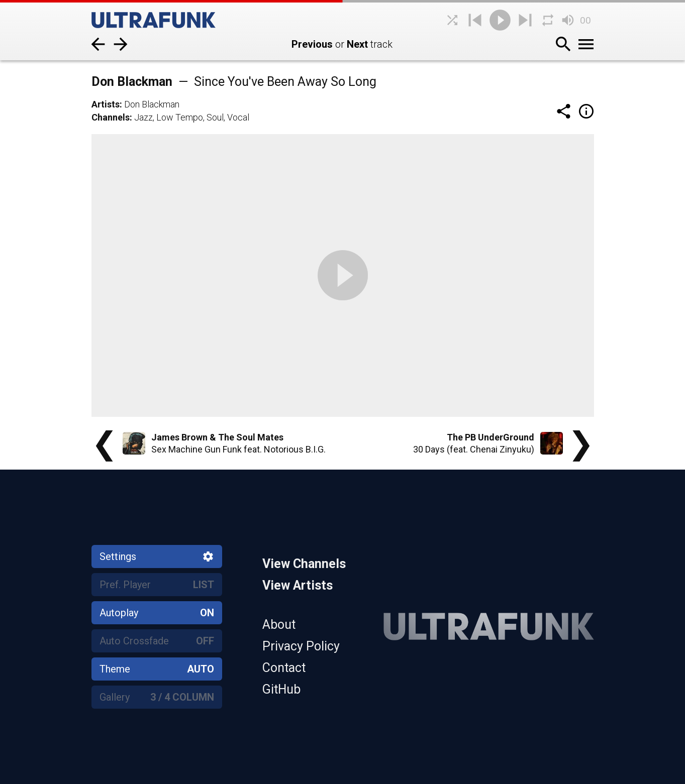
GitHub (281, 689)
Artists (106, 104)
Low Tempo (180, 117)
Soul (215, 117)
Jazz (143, 117)
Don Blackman (152, 104)
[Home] (167, 20)
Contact (284, 668)
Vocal (238, 117)
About (279, 625)
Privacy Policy (301, 646)
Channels (111, 117)
